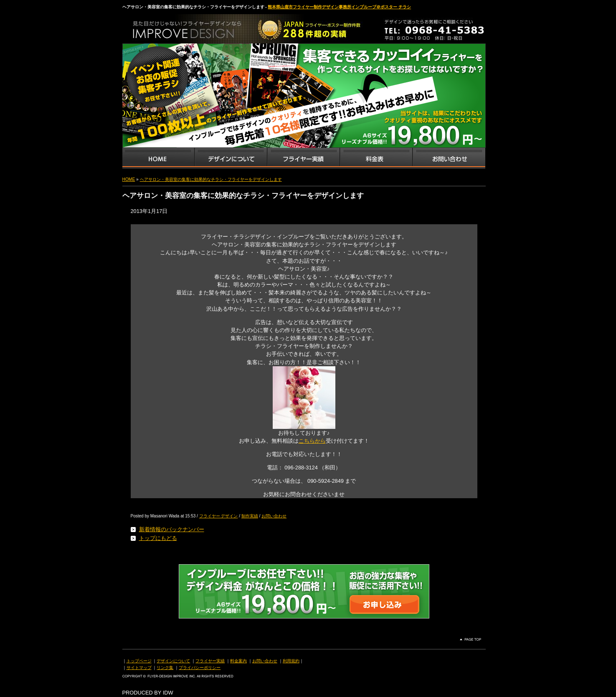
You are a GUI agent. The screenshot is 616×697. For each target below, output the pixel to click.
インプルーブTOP (158, 158)
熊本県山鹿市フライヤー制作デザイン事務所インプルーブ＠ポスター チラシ (339, 7)
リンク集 (165, 668)
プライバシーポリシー (200, 668)
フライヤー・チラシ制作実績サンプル (303, 158)
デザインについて (173, 661)
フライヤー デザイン (219, 516)
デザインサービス (231, 158)
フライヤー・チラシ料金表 (376, 158)
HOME (129, 179)
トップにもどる (158, 538)
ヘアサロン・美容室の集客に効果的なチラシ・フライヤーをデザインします (211, 179)
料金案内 (238, 661)
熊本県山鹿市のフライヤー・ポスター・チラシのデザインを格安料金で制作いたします (210, 27)
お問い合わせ (449, 158)
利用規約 (291, 661)
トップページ (139, 661)
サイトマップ (139, 668)
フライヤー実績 (210, 661)
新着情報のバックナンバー (172, 529)
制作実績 (250, 516)
